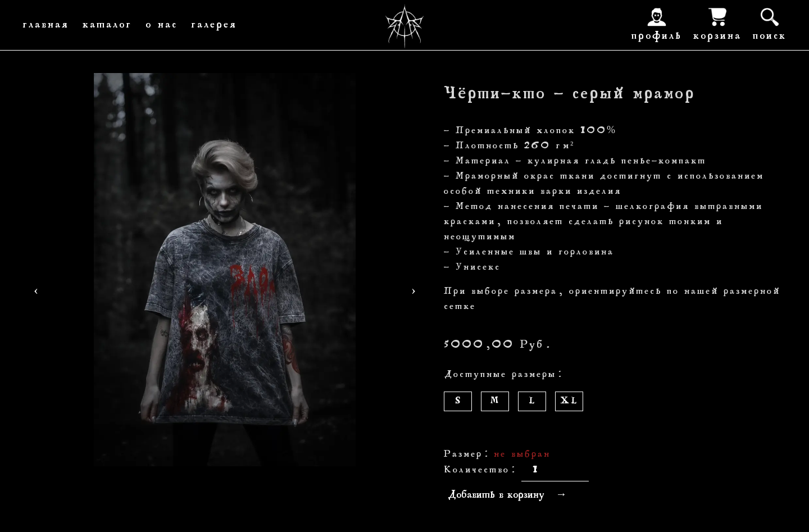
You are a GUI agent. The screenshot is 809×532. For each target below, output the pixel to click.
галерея (214, 25)
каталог (107, 25)
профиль (657, 24)
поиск (770, 24)
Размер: (467, 454)
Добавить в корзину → (507, 495)
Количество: (480, 470)
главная (46, 25)
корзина (717, 24)
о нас (162, 25)
